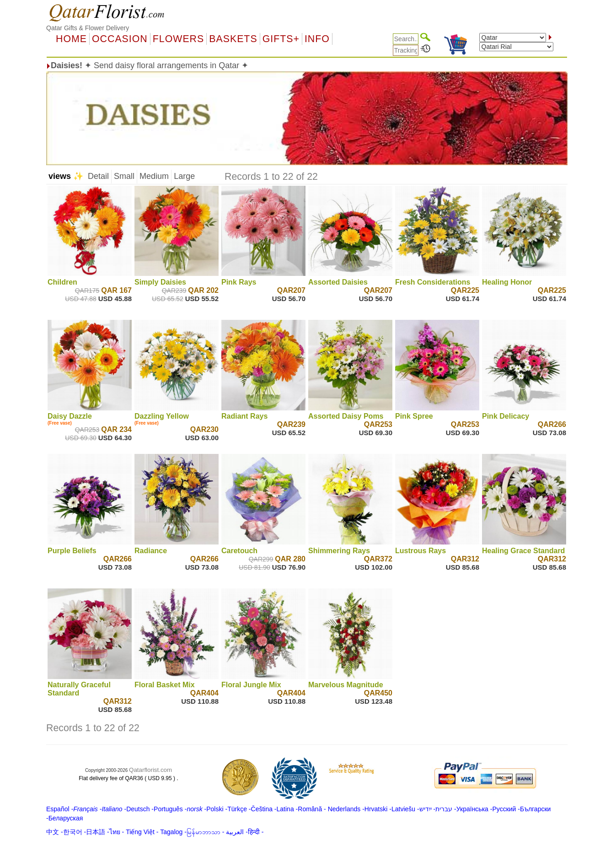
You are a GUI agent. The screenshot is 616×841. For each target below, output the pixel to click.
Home (71, 39)
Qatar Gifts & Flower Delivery (88, 28)
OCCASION (120, 39)
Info (317, 39)
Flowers (178, 39)
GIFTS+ (281, 39)
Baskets (233, 39)
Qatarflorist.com (150, 770)
